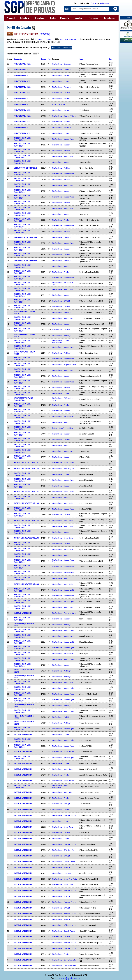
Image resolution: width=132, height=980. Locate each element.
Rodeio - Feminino (59, 104)
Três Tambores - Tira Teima (62, 81)
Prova (81, 59)
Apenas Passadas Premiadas (62, 48)
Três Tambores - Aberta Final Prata (64, 879)
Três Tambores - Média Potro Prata (64, 925)
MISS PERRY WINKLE (69, 39)
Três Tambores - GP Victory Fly (63, 468)
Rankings (65, 18)
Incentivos (79, 18)
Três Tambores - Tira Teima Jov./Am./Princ (62, 341)
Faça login (94, 3)
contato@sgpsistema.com (70, 978)
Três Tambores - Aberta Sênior (63, 463)
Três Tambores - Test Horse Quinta (64, 613)
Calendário (24, 18)
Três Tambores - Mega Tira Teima (64, 364)
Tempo (44, 59)
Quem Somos (109, 18)
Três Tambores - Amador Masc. (63, 139)
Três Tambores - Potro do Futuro (64, 815)
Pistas (53, 18)
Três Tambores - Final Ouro (62, 873)
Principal (10, 18)
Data (111, 59)
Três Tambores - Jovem (60, 110)
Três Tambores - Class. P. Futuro (63, 862)
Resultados (40, 18)
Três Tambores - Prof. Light (61, 168)
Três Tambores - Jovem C (61, 75)
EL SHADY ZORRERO (44, 39)
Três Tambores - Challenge (61, 64)
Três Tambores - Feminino (61, 70)
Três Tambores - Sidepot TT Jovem (64, 116)
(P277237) (44, 34)
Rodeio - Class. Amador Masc (63, 428)
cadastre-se (105, 3)
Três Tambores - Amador (61, 145)
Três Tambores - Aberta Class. (63, 885)
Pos (49, 59)
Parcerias (93, 18)
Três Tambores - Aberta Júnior (63, 752)
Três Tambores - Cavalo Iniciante (64, 960)
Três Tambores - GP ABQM (61, 301)
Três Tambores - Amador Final (63, 573)
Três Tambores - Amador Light (63, 590)
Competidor (18, 59)
